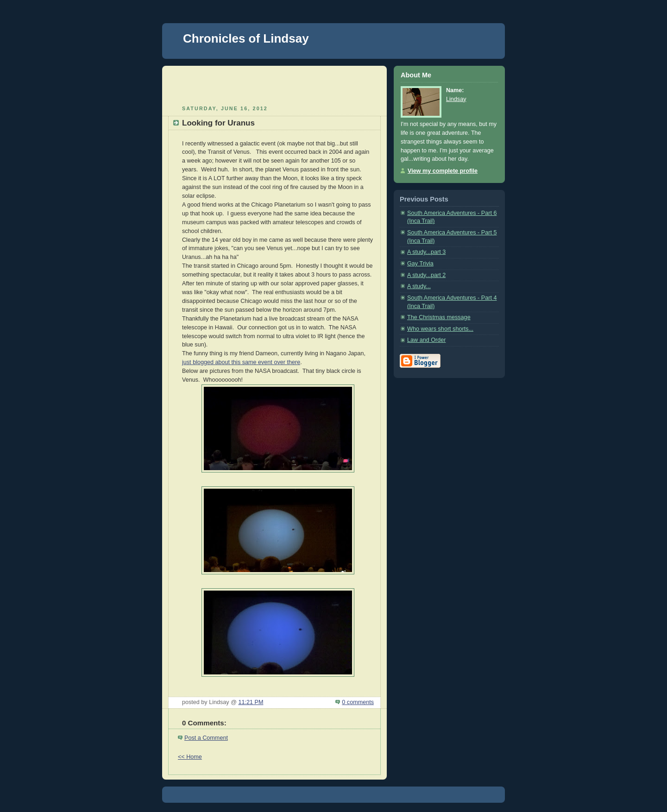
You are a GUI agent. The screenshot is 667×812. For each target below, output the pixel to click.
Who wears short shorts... (440, 329)
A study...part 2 (426, 275)
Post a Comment (206, 738)
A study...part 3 (426, 252)
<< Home (190, 757)
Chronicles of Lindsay (246, 38)
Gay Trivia (420, 264)
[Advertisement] (275, 84)
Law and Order (426, 340)
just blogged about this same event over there (241, 362)
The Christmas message (439, 317)
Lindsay (456, 99)
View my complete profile (443, 171)
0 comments (358, 702)
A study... (419, 286)
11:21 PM (251, 702)
